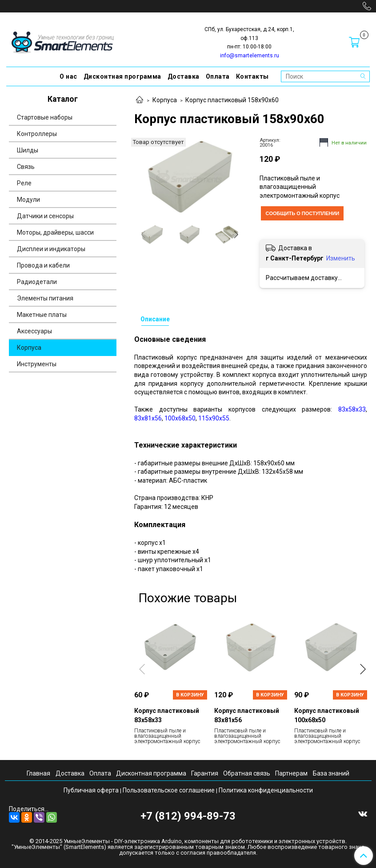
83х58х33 (352, 409)
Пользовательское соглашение (169, 790)
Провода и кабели (43, 265)
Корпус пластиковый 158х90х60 (232, 100)
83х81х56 (148, 418)
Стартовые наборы (45, 117)
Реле (24, 183)
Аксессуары (34, 331)
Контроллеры (37, 134)
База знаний (331, 773)
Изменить (341, 258)
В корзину (190, 695)
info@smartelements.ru (250, 56)
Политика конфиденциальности (266, 790)
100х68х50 (180, 418)
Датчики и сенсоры (45, 216)
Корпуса (165, 100)
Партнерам (291, 773)
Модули (28, 200)
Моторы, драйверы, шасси (55, 232)
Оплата (218, 76)
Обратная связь (247, 773)
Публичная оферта (91, 790)
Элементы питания (45, 298)
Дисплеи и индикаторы (51, 249)
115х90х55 (214, 418)
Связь (26, 167)
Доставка (184, 76)
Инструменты (37, 364)
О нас (68, 76)
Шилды (28, 150)
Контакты (252, 76)
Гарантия (205, 773)
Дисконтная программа (122, 76)
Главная (38, 773)
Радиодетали (37, 282)
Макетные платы (42, 315)
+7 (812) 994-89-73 (188, 816)
